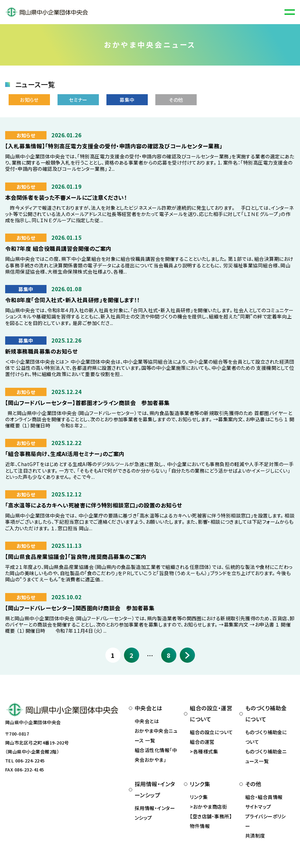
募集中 (127, 100)
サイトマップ (258, 807)
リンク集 (199, 797)
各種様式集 (206, 751)
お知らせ (29, 100)
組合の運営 (202, 742)
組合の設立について (211, 732)
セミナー (78, 100)
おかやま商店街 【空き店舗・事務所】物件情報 (211, 816)
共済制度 (255, 836)
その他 (176, 100)
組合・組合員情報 (264, 797)
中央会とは (147, 721)
